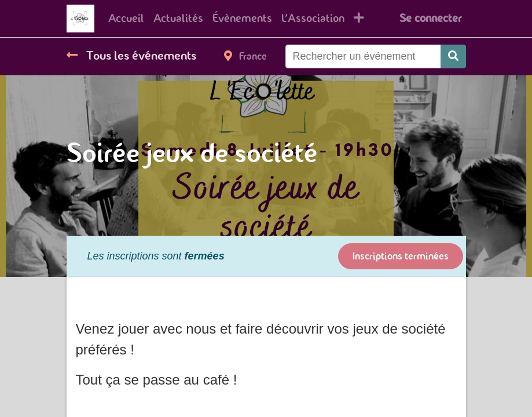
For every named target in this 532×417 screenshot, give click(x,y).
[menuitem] (126, 19)
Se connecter (430, 18)
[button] (359, 19)
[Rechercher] (453, 56)
